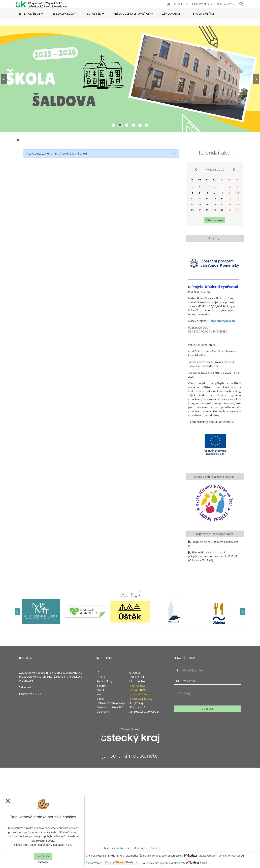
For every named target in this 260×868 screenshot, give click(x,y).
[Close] (174, 154)
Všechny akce (215, 220)
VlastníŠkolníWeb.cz (109, 863)
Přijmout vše (43, 856)
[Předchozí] (17, 612)
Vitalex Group (207, 856)
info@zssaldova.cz (141, 699)
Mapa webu (141, 848)
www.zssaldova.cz (141, 694)
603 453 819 (137, 690)
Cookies (156, 848)
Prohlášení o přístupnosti (115, 848)
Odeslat (207, 709)
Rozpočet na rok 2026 (205, 542)
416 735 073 (137, 686)
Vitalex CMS (178, 863)
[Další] (243, 612)
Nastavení (43, 862)
